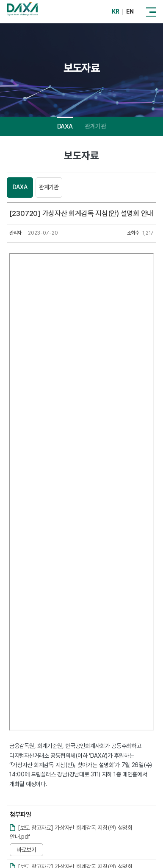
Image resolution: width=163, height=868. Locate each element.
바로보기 (26, 850)
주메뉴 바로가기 (0, 0)
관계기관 (95, 126)
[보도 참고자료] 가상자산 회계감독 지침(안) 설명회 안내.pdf (71, 832)
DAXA (65, 126)
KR (115, 11)
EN (130, 11)
